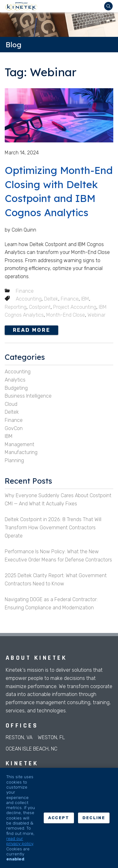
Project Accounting (75, 307)
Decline (94, 818)
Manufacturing (21, 452)
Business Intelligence (28, 396)
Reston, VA (19, 737)
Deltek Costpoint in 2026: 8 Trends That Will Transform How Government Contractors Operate (53, 527)
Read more (32, 330)
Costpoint (40, 307)
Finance (25, 291)
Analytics (15, 380)
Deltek (51, 299)
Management (20, 444)
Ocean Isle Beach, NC (31, 749)
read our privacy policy (20, 841)
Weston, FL (51, 737)
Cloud (11, 404)
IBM (85, 299)
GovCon (14, 428)
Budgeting (16, 388)
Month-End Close (66, 315)
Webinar (96, 315)
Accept (59, 818)
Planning (14, 460)
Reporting (16, 307)
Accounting (29, 299)
